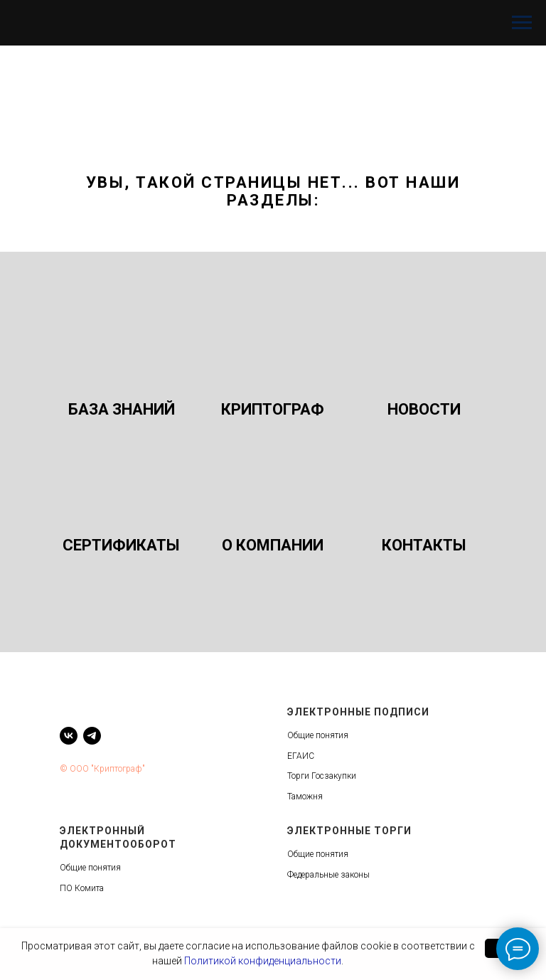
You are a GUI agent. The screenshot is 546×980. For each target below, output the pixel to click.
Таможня (305, 797)
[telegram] (92, 736)
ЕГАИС (301, 756)
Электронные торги (349, 831)
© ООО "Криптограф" (102, 769)
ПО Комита (82, 888)
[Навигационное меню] (522, 23)
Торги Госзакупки (322, 776)
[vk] (69, 736)
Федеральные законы (328, 875)
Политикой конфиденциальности (263, 961)
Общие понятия (318, 735)
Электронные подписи (358, 712)
